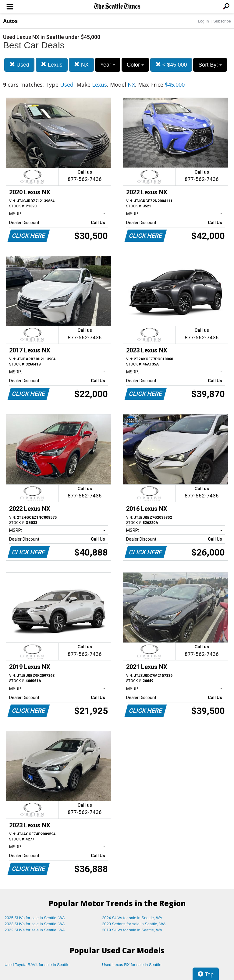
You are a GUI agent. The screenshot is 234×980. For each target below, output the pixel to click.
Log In (203, 21)
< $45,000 (171, 65)
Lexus (52, 65)
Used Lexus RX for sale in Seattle (132, 965)
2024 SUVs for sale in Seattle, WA (132, 918)
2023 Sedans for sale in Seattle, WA (134, 924)
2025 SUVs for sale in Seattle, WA (35, 918)
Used (19, 65)
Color (135, 65)
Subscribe (222, 21)
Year (108, 65)
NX (81, 65)
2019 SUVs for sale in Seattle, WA (132, 930)
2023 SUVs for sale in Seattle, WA (35, 924)
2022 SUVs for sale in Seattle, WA (35, 930)
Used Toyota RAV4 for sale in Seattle (37, 965)
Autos (10, 21)
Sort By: (210, 65)
